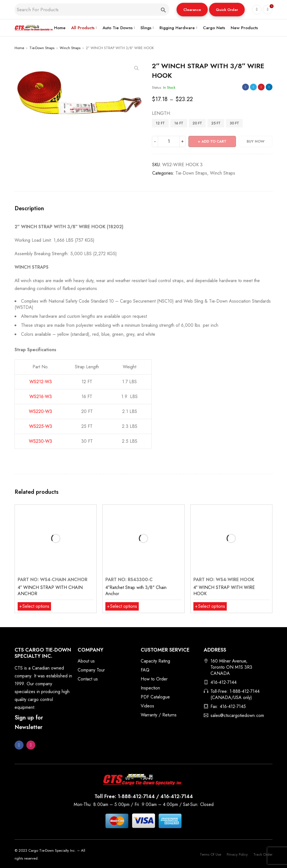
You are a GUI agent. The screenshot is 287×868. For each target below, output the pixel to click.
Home (19, 48)
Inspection (150, 688)
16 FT (179, 123)
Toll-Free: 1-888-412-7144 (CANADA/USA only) (235, 694)
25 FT (216, 123)
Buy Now (256, 141)
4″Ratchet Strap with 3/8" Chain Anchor (136, 591)
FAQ (145, 670)
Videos (147, 706)
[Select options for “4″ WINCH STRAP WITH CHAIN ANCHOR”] (34, 606)
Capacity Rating (155, 661)
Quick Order (227, 10)
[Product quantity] (169, 141)
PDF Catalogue (155, 697)
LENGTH (161, 113)
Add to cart (214, 141)
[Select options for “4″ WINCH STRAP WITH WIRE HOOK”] (210, 606)
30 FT (234, 123)
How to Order (154, 679)
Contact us (88, 679)
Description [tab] (29, 209)
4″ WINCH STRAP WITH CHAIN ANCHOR (50, 591)
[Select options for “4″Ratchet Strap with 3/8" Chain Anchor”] (122, 606)
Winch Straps (70, 48)
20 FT (197, 123)
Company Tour (91, 670)
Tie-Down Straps (42, 48)
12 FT (160, 123)
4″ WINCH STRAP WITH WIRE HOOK (224, 591)
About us (86, 661)
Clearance (192, 10)
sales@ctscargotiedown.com (237, 715)
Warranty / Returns (159, 715)
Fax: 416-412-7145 (228, 706)
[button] (192, 10)
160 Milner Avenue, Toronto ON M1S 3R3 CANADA (231, 667)
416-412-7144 (224, 682)
